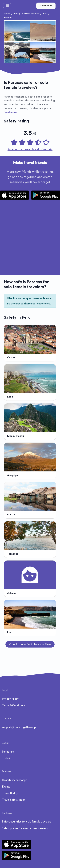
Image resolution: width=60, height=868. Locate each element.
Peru (45, 14)
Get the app (46, 6)
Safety (17, 14)
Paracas (8, 18)
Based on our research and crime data (30, 149)
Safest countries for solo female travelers (27, 822)
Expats (6, 787)
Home (7, 14)
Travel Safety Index (13, 800)
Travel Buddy (10, 793)
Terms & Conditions (14, 705)
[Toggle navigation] (7, 6)
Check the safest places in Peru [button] (30, 644)
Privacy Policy (10, 699)
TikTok (6, 758)
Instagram (8, 752)
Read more (10, 112)
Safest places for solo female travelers (25, 828)
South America (31, 14)
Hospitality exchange (14, 780)
